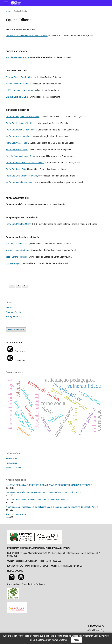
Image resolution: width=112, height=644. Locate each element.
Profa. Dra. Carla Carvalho (18, 136)
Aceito (76, 640)
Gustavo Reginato (14, 263)
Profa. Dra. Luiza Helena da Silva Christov (25, 163)
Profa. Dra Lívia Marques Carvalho (22, 176)
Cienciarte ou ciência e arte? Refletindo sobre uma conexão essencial (37, 500)
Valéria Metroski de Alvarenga (19, 90)
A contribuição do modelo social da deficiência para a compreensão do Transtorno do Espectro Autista (52, 507)
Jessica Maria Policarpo (17, 257)
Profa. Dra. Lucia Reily (16, 169)
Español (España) (14, 312)
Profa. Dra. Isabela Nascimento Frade (23, 182)
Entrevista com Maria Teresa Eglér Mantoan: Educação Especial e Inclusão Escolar (44, 492)
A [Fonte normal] (19, 286)
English (9, 308)
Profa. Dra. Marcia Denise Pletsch (21, 130)
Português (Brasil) (14, 316)
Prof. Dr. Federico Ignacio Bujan (20, 156)
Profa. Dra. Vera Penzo (16, 143)
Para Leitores (11, 458)
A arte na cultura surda (16, 514)
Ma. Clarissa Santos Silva (17, 57)
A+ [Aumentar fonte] (12, 286)
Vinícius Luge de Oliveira (17, 97)
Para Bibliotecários (14, 467)
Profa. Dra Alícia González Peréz (21, 123)
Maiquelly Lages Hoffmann (18, 250)
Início (8, 11)
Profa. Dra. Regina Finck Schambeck (23, 117)
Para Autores (11, 463)
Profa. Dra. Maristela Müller (18, 224)
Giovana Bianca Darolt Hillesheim (21, 77)
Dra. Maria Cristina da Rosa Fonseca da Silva (27, 36)
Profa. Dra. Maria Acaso (17, 149)
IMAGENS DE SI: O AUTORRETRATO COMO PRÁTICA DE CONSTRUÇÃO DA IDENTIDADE (49, 485)
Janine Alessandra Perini (17, 84)
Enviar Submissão (16, 330)
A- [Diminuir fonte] (25, 286)
